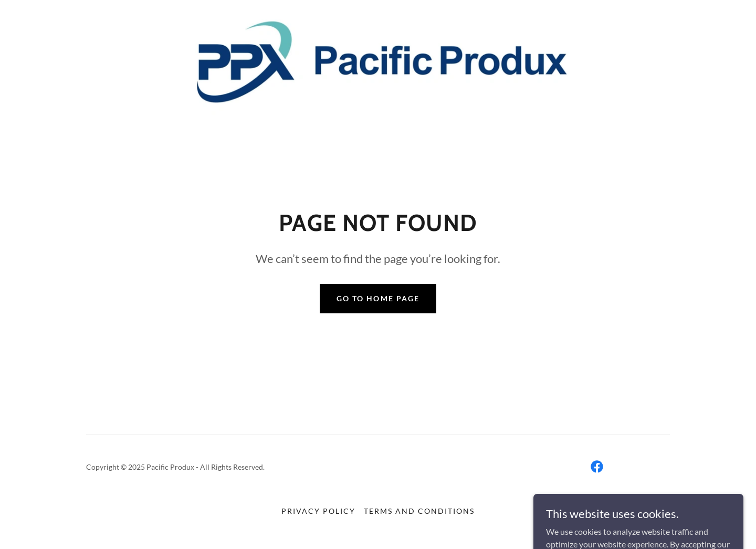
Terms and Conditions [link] (419, 511)
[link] (378, 64)
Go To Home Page (378, 298)
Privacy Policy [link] (318, 511)
